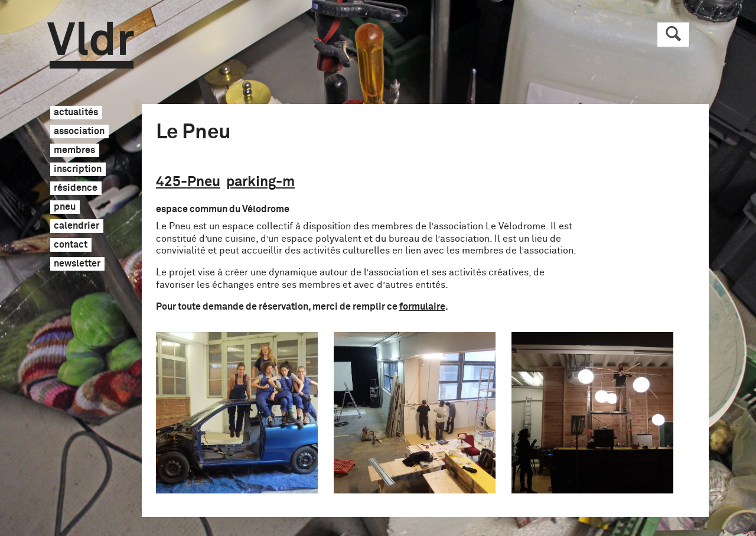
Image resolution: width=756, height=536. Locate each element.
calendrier (76, 226)
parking (260, 182)
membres (74, 151)
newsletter (77, 264)
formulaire (422, 307)
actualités (76, 113)
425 (188, 182)
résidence (76, 189)
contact (71, 245)
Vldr (91, 45)
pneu (65, 207)
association (79, 132)
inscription (78, 170)
